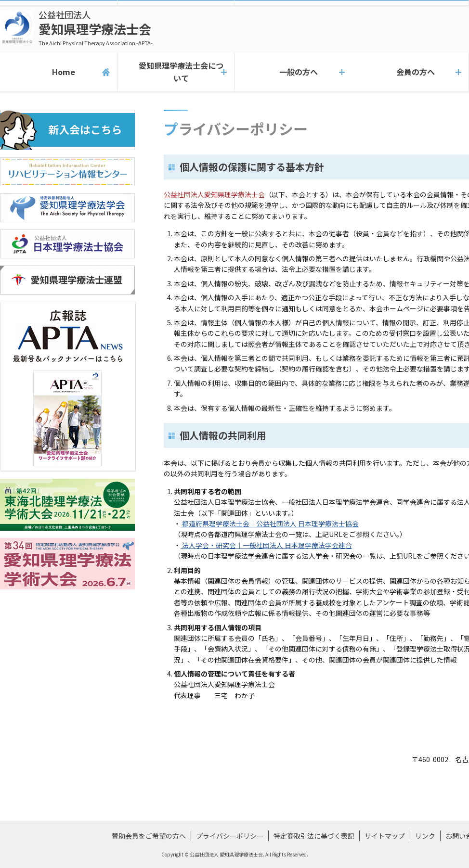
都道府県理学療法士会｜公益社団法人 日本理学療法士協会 (270, 523)
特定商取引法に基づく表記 (314, 836)
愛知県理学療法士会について (176, 72)
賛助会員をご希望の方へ (149, 836)
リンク (425, 836)
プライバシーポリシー (230, 836)
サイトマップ (385, 836)
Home (59, 72)
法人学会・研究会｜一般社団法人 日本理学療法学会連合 (266, 545)
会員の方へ (410, 72)
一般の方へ (293, 72)
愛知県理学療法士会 (96, 28)
